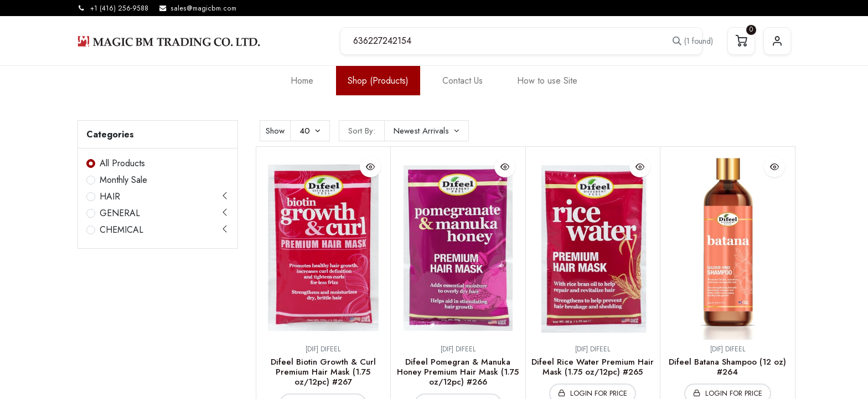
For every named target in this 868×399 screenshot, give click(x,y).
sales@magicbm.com (203, 8)
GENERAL (120, 213)
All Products (122, 163)
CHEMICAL (122, 230)
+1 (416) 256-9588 (119, 8)
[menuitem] (302, 81)
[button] (427, 131)
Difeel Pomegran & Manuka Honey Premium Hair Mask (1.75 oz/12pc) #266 (458, 372)
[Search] (686, 41)
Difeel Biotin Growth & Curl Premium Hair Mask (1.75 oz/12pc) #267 (323, 372)
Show (275, 131)
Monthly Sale (123, 180)
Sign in (777, 41)
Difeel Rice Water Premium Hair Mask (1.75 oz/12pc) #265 (593, 367)
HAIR (110, 196)
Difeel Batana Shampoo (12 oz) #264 (727, 367)
